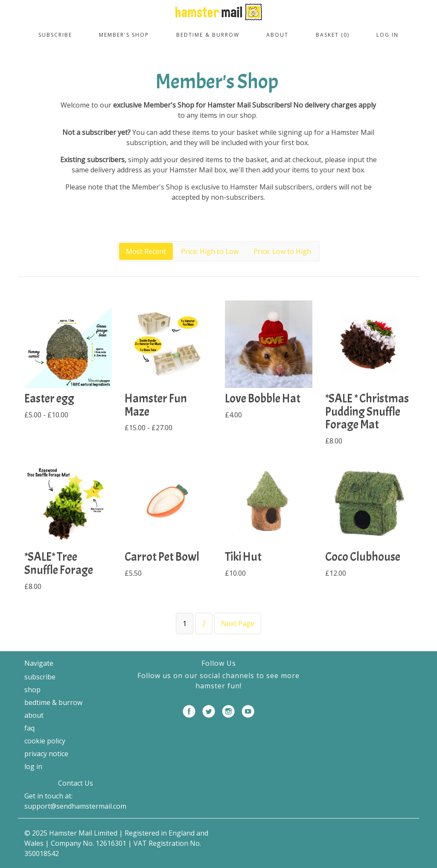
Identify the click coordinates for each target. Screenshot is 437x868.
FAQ (29, 728)
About (277, 35)
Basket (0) (333, 35)
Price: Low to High (282, 251)
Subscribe (55, 35)
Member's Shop (124, 35)
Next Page (238, 623)
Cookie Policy (45, 741)
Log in (387, 35)
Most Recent (146, 251)
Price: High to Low (210, 251)
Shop (32, 690)
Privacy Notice (46, 754)
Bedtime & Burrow (208, 35)
